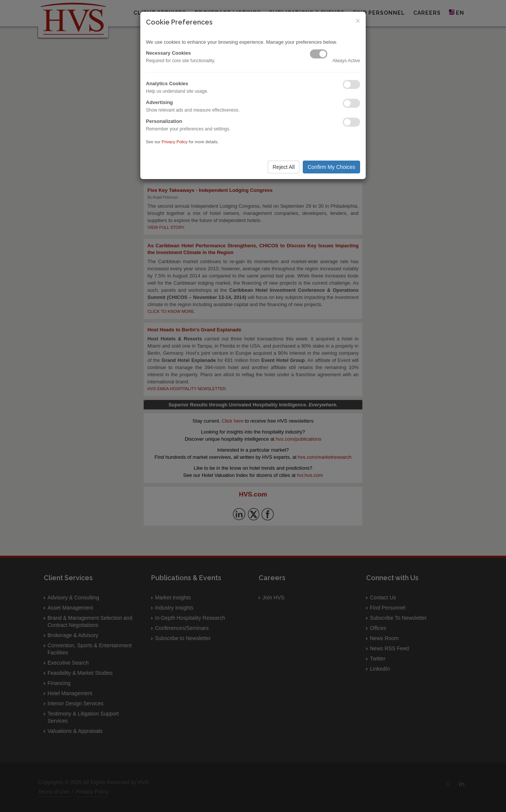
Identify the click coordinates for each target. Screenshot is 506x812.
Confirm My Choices (331, 167)
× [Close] (358, 21)
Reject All (284, 167)
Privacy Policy (175, 142)
